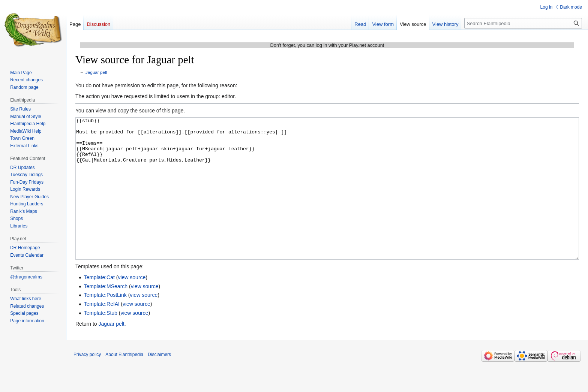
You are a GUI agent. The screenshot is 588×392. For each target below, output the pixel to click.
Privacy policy (87, 383)
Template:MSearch (106, 314)
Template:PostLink (105, 323)
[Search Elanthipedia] (523, 23)
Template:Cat (99, 305)
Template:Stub (100, 341)
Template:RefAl (101, 332)
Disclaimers (159, 383)
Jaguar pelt (96, 72)
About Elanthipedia (124, 383)
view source (132, 305)
